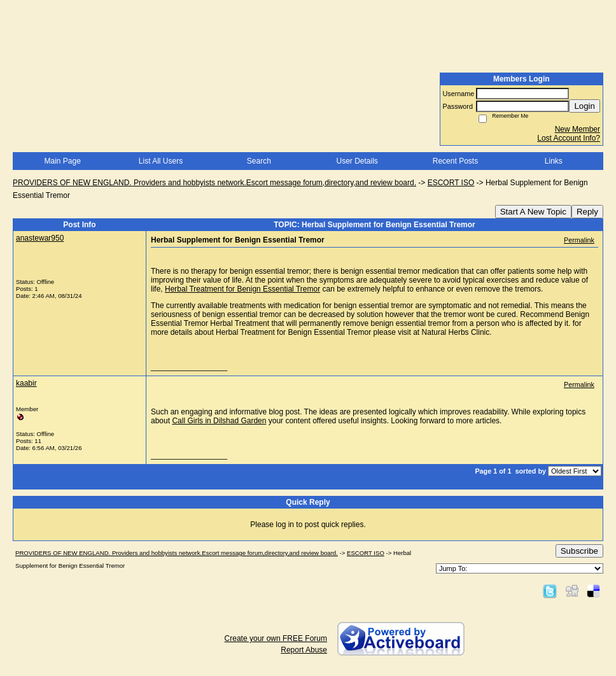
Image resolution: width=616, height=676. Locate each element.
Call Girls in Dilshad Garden (219, 421)
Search (259, 161)
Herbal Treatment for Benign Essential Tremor (242, 289)
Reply (587, 212)
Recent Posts (455, 161)
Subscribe (579, 551)
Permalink (579, 240)
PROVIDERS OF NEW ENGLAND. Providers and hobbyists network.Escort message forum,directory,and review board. (214, 183)
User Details (357, 161)
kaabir (26, 383)
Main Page (62, 161)
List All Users (161, 161)
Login (584, 106)
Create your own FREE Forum (276, 638)
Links (554, 161)
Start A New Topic (533, 212)
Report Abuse (304, 650)
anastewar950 (40, 238)
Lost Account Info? (569, 138)
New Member (577, 129)
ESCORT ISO (451, 183)
